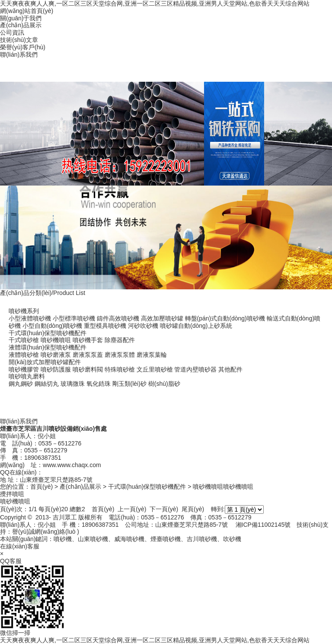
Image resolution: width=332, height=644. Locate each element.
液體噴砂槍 (24, 355)
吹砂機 (232, 539)
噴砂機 (63, 539)
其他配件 (230, 369)
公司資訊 (12, 32)
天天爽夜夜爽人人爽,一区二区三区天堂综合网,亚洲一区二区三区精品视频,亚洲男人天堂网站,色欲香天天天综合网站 (155, 3)
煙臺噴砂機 (166, 539)
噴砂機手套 (88, 340)
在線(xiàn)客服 (20, 546)
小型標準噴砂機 (74, 318)
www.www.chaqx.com (72, 465)
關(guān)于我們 (21, 18)
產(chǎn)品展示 (21, 25)
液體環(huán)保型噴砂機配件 (48, 347)
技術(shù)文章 (19, 40)
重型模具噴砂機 (105, 326)
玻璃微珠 (73, 384)
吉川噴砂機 (202, 539)
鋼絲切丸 (47, 384)
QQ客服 (11, 561)
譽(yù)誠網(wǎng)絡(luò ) (46, 532)
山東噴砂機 (93, 539)
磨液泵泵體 (120, 355)
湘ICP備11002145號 (263, 525)
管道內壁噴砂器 (195, 369)
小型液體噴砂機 (30, 318)
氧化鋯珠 (99, 384)
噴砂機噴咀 (56, 340)
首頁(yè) (41, 487)
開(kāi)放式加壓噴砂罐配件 (45, 362)
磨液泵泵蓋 (88, 355)
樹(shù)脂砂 (164, 384)
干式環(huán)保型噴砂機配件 (48, 333)
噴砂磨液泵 (56, 355)
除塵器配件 (120, 340)
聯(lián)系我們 (19, 54)
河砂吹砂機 (143, 326)
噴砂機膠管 (24, 369)
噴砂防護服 (56, 369)
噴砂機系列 (24, 311)
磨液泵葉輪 (152, 355)
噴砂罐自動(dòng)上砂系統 (196, 326)
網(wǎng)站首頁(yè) (27, 11)
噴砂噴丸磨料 (27, 376)
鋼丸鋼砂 (21, 384)
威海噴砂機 (129, 539)
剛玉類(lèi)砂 (129, 384)
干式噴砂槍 (24, 340)
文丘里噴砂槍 (155, 369)
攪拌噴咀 (12, 494)
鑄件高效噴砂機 (118, 318)
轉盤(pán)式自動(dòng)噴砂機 (225, 318)
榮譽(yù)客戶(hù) (23, 47)
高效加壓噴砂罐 (162, 318)
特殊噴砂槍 (120, 369)
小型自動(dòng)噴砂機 (52, 326)
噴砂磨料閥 (88, 369)
